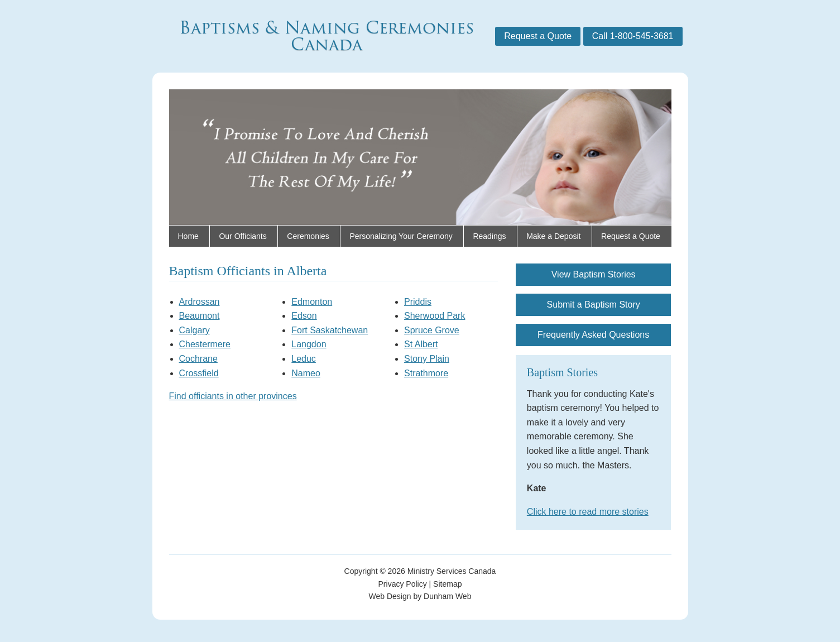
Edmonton (312, 302)
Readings (489, 236)
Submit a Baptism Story (594, 305)
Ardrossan (200, 302)
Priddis (418, 302)
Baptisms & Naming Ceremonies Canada (327, 36)
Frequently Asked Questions (593, 335)
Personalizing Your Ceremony (401, 236)
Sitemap (447, 584)
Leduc (304, 359)
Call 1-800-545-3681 (633, 36)
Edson (304, 316)
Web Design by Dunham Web (420, 596)
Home (188, 236)
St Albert (421, 344)
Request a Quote (538, 36)
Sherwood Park (435, 316)
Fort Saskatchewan (330, 330)
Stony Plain (427, 359)
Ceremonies (308, 236)
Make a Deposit (553, 236)
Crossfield (199, 373)
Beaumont (200, 316)
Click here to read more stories (588, 512)
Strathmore (426, 373)
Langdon (309, 344)
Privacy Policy (403, 584)
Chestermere (205, 344)
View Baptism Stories (594, 274)
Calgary (195, 330)
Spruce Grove (432, 330)
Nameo (306, 373)
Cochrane (198, 359)
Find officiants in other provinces (233, 396)
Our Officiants (243, 236)
